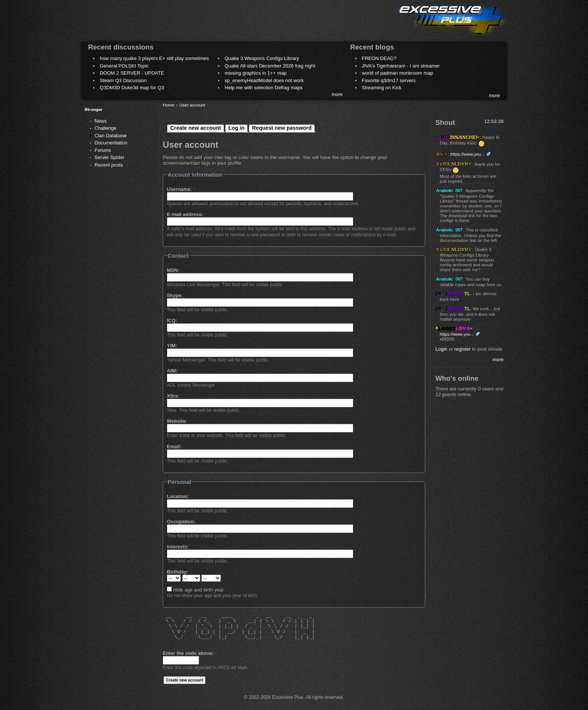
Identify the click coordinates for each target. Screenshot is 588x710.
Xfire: (173, 396)
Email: (174, 447)
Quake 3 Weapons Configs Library (262, 58)
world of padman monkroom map (397, 73)
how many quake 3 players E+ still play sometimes (154, 58)
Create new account (196, 128)
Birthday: (178, 572)
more (337, 94)
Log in (236, 128)
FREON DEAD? (379, 58)
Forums (103, 150)
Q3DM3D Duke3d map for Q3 (132, 88)
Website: (177, 421)
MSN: (173, 270)
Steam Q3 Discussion (123, 80)
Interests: (178, 547)
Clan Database (111, 136)
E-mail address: (187, 214)
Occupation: (181, 522)
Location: (178, 496)
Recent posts (109, 165)
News (101, 121)
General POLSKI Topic (124, 66)
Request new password (282, 128)
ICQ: (172, 320)
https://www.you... (468, 154)
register (463, 349)
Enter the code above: (190, 653)
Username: (181, 189)
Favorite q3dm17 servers (389, 80)
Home (169, 105)
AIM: (172, 371)
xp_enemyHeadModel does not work (264, 80)
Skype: (175, 295)
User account (192, 105)
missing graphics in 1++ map (256, 73)
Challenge (106, 128)
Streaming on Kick (382, 88)
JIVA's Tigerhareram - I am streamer (401, 66)
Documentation (111, 143)
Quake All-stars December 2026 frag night (270, 66)
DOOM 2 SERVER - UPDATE (132, 73)
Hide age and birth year (195, 590)
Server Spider (109, 157)
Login (441, 349)
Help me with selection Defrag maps (264, 88)
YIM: (172, 346)
